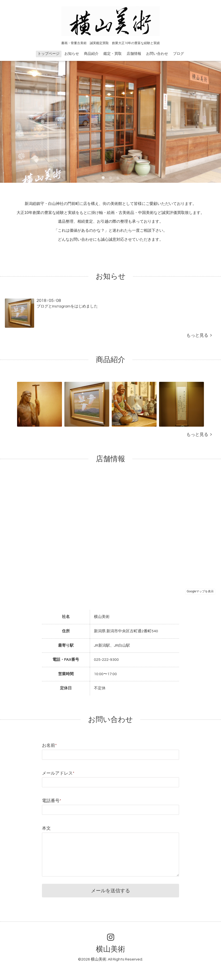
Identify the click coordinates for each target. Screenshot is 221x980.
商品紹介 (91, 54)
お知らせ (72, 54)
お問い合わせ (157, 54)
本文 (46, 828)
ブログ (178, 54)
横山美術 (110, 949)
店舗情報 (134, 54)
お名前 (49, 745)
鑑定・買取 (113, 54)
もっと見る (199, 335)
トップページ (49, 54)
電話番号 (52, 801)
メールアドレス (58, 773)
